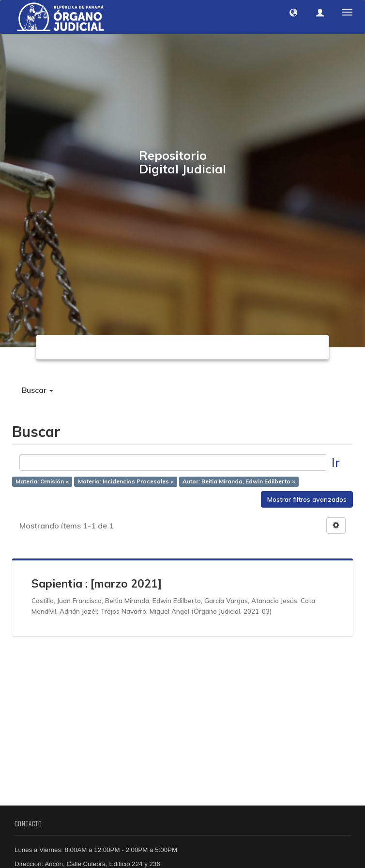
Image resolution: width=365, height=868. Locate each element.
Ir (336, 462)
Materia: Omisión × (42, 482)
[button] (293, 13)
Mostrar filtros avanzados (307, 499)
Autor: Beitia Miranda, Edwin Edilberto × (239, 482)
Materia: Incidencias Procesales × (126, 482)
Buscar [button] (38, 390)
